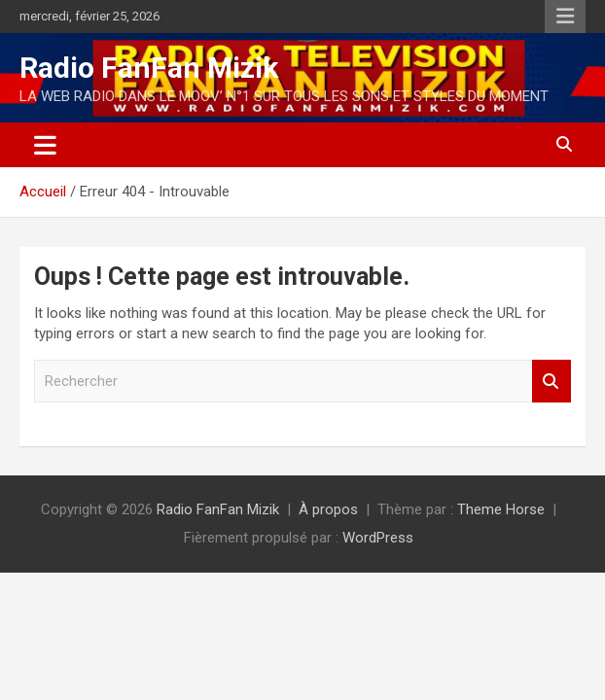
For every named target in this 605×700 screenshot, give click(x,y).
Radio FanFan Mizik (149, 68)
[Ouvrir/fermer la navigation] (45, 145)
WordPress (378, 538)
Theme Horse (501, 509)
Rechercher (552, 382)
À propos (328, 509)
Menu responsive (565, 17)
